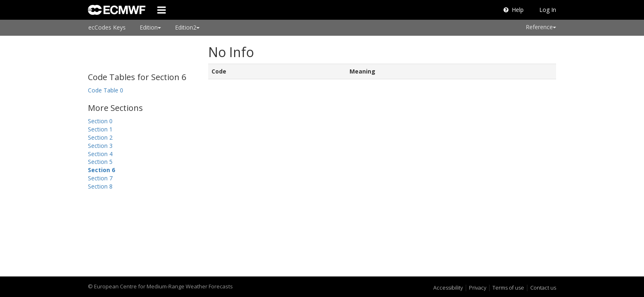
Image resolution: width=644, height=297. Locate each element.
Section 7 (100, 178)
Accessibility (448, 288)
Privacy (478, 288)
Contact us (543, 288)
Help (514, 10)
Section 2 (100, 137)
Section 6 (101, 170)
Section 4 (100, 154)
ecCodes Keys (107, 27)
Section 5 (100, 162)
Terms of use (508, 288)
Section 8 (100, 186)
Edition (150, 27)
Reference (541, 27)
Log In (548, 10)
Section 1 (100, 129)
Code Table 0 (106, 90)
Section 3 (100, 146)
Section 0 (100, 121)
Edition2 (187, 27)
